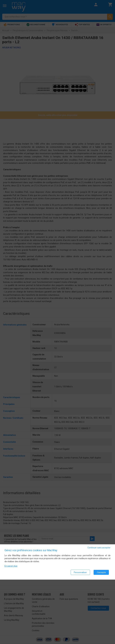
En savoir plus (11, 566)
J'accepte (101, 572)
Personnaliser (80, 572)
